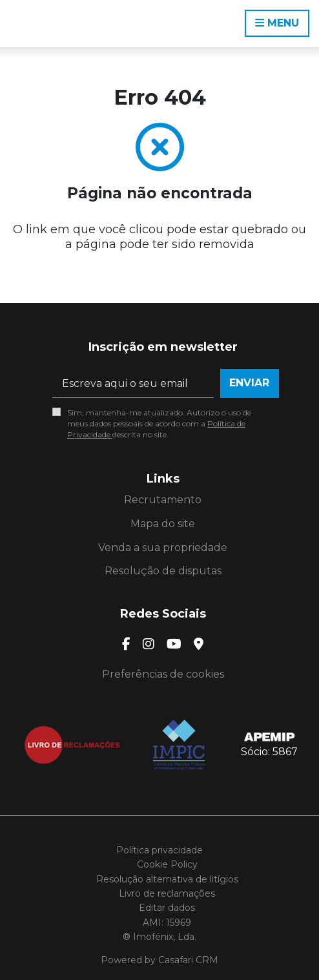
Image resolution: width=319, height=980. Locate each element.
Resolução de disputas (163, 571)
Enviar (249, 383)
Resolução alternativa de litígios (167, 879)
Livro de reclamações (167, 893)
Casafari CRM (188, 960)
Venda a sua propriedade (163, 547)
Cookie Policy (167, 864)
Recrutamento (163, 500)
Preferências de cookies (163, 674)
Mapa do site (163, 524)
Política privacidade (159, 850)
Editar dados (167, 908)
